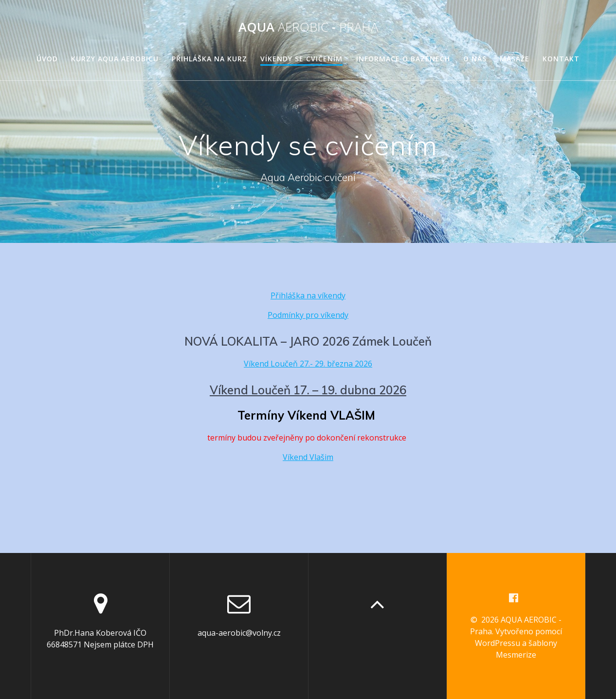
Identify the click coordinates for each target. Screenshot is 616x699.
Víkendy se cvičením (301, 59)
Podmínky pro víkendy (308, 315)
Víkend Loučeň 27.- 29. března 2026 (308, 364)
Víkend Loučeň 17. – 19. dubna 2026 (308, 390)
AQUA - (308, 27)
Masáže (515, 59)
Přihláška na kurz (209, 59)
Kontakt (561, 59)
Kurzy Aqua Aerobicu (115, 59)
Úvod (47, 59)
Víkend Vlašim (308, 457)
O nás (475, 59)
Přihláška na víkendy (308, 295)
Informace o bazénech (403, 59)
